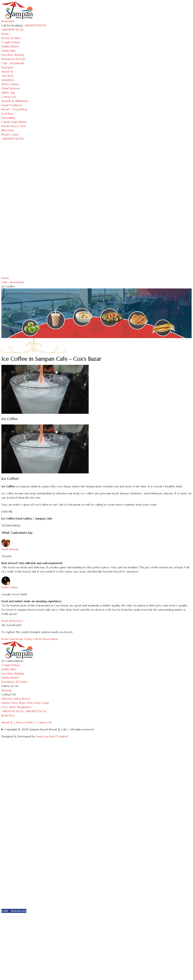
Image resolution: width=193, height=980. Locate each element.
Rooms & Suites (11, 38)
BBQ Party (8, 130)
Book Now (8, 21)
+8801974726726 (12, 711)
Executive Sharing (13, 55)
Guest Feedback (12, 105)
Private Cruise (10, 134)
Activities (7, 113)
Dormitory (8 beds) (13, 59)
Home (5, 34)
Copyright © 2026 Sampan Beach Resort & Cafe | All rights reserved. (49, 729)
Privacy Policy (25, 722)
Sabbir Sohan (10, 587)
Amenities (8, 80)
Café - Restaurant (13, 63)
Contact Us (9, 97)
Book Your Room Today (17, 639)
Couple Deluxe (11, 42)
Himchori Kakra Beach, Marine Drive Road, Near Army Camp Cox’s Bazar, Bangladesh (25, 703)
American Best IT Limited (52, 736)
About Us (7, 71)
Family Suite (9, 51)
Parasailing (8, 118)
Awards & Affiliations (15, 101)
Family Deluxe (10, 46)
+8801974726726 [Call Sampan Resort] (35, 25)
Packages (7, 67)
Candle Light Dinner (14, 122)
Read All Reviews (12, 621)
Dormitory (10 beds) (14, 682)
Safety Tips (8, 92)
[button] (190, 885)
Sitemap (6, 690)
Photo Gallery (10, 84)
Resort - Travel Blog (14, 109)
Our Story (8, 76)
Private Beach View (14, 126)
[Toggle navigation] (25, 31)
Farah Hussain (10, 549)
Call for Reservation (45, 639)
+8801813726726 (35, 711)
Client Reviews (11, 88)
